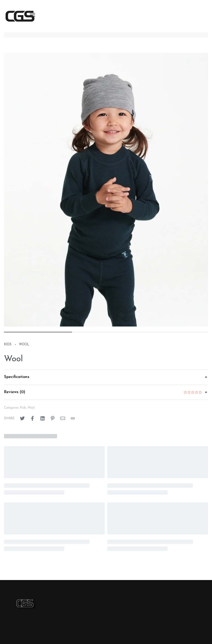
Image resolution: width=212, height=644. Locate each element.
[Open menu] (32, 15)
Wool (24, 345)
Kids (8, 345)
